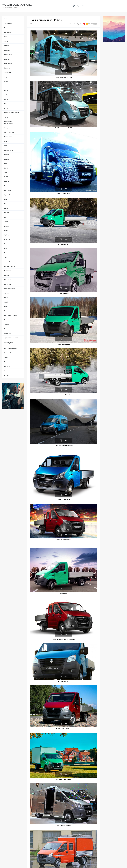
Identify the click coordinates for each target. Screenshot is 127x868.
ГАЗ (31, 24)
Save (65, 72)
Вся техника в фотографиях (17, 6)
